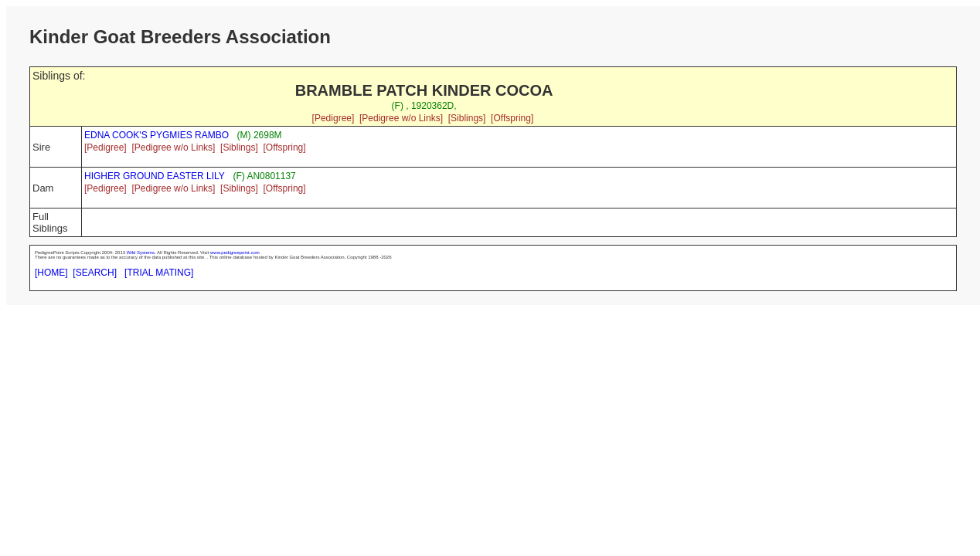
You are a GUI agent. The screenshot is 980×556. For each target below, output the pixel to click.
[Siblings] (467, 118)
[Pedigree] (333, 118)
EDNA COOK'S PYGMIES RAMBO (157, 135)
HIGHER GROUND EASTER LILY (155, 176)
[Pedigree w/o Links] (401, 118)
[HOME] (51, 273)
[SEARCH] (95, 273)
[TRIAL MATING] (159, 273)
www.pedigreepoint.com (235, 253)
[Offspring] (512, 118)
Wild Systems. (141, 253)
